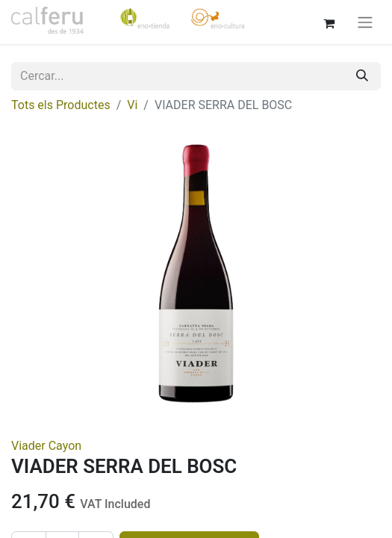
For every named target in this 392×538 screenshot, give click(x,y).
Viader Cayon (46, 446)
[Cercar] (362, 76)
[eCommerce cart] (329, 22)
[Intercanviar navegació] (365, 22)
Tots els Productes (61, 105)
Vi (132, 105)
